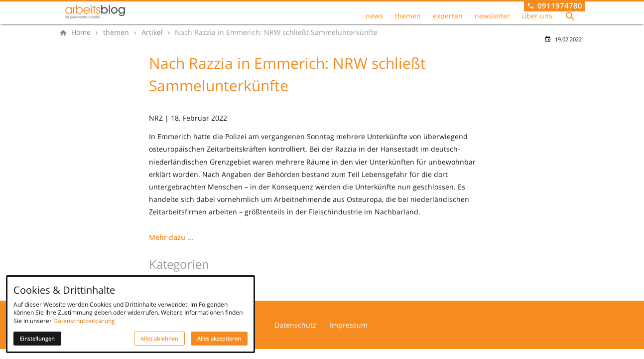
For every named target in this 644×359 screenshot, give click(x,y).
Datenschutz (295, 325)
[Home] (81, 32)
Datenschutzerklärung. (85, 321)
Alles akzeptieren (219, 339)
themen (408, 16)
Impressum (349, 325)
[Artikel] (152, 32)
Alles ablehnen (159, 339)
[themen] (116, 32)
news (374, 16)
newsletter (492, 16)
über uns (537, 16)
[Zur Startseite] (95, 12)
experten (448, 16)
